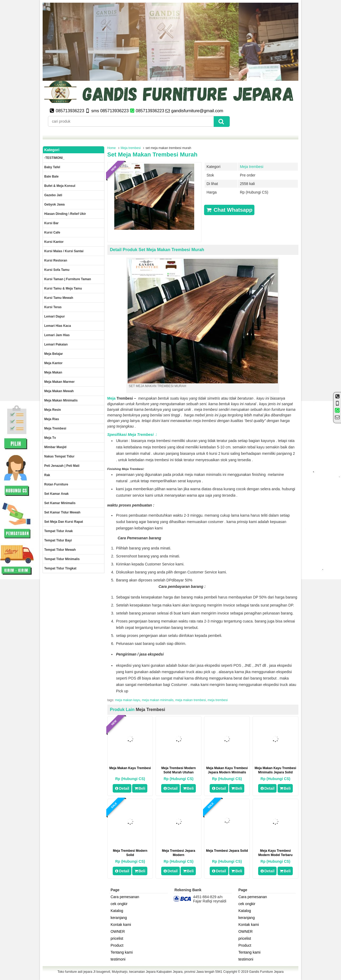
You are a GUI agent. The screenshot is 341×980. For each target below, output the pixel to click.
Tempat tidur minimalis (62, 559)
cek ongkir (119, 904)
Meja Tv (50, 438)
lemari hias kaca (58, 326)
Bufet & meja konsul (60, 186)
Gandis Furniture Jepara (266, 972)
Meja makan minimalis (61, 400)
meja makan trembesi (191, 700)
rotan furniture (56, 484)
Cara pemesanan (125, 897)
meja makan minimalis (158, 700)
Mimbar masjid (55, 447)
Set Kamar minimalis (60, 503)
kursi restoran (56, 260)
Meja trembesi (131, 148)
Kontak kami (121, 925)
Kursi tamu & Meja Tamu (63, 288)
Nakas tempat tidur (59, 456)
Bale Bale (51, 176)
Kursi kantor (54, 242)
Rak (47, 475)
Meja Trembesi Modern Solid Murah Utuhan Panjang (179, 772)
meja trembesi (218, 700)
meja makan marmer (59, 382)
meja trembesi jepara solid (227, 851)
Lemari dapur (54, 316)
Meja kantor (53, 363)
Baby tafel (52, 167)
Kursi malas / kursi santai (64, 251)
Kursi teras (53, 307)
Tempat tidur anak (58, 531)
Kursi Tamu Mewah (59, 298)
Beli (140, 788)
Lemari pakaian (56, 344)
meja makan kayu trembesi (130, 768)
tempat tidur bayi (58, 540)
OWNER (118, 931)
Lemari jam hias (57, 335)
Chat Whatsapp (229, 210)
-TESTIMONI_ (54, 158)
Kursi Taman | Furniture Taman (68, 279)
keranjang (119, 918)
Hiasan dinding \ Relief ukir (65, 214)
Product (117, 945)
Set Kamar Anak (56, 494)
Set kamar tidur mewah (62, 512)
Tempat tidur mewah (60, 550)
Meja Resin (53, 410)
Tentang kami (122, 952)
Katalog (117, 911)
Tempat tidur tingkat (60, 568)
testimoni (118, 959)
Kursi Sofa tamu (57, 270)
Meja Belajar (54, 354)
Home (112, 148)
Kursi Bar (51, 223)
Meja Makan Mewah (59, 391)
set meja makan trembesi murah (153, 154)
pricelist (117, 938)
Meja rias (52, 419)
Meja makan (53, 372)
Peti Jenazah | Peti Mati (62, 466)
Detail (122, 788)
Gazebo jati (53, 195)
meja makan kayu (128, 700)
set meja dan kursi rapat (64, 522)
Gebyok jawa (54, 204)
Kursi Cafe (52, 232)
